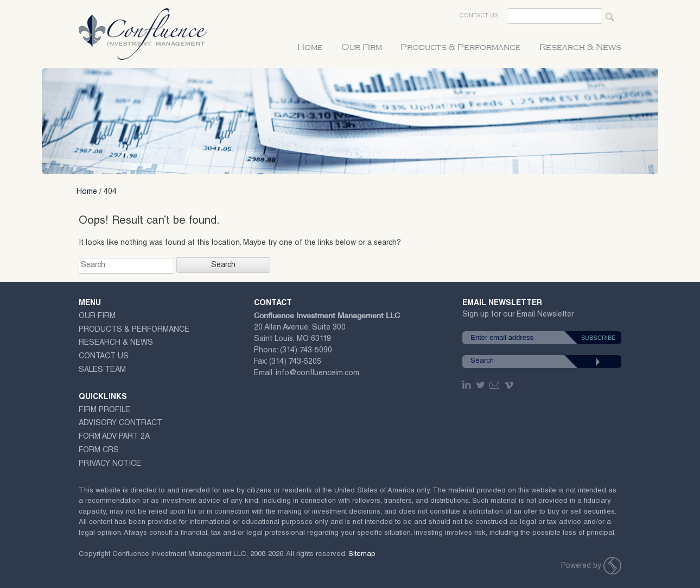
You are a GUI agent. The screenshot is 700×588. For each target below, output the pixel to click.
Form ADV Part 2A (114, 437)
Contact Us (479, 16)
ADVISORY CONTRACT (120, 423)
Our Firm (362, 47)
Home (310, 47)
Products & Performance (461, 47)
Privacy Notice (110, 464)
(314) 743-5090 (306, 351)
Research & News (580, 47)
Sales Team (102, 370)
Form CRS (99, 451)
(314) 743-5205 (295, 362)
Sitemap (362, 555)
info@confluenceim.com (317, 374)
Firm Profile (104, 410)
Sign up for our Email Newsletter (518, 317)
